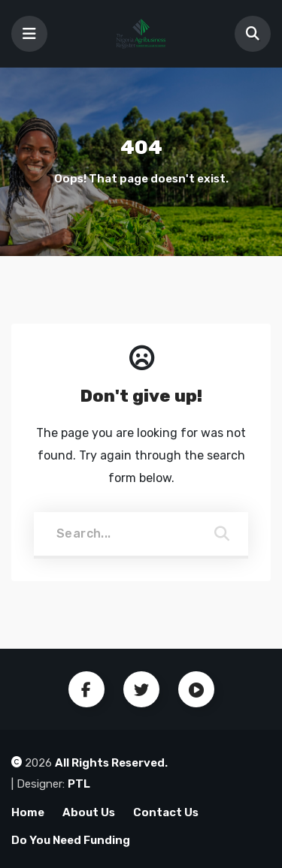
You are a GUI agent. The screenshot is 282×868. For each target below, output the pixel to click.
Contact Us (166, 812)
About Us (89, 812)
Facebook (86, 689)
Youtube (196, 689)
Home (28, 812)
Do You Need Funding (71, 840)
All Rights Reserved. (111, 763)
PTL (79, 784)
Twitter (141, 689)
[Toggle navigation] (29, 34)
